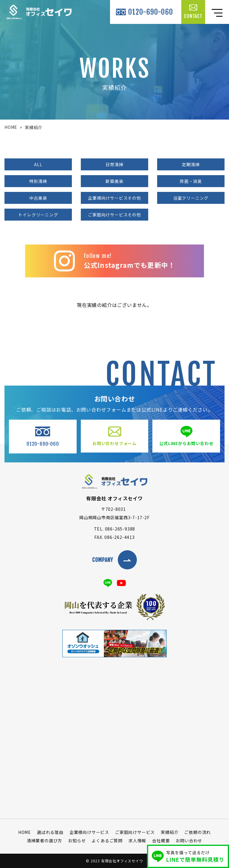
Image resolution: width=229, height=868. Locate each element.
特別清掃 (38, 181)
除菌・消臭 (191, 181)
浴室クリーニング (191, 198)
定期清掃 (191, 164)
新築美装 (114, 181)
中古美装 (38, 198)
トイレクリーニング (38, 215)
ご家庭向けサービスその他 (114, 215)
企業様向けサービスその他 (114, 198)
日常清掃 (114, 164)
